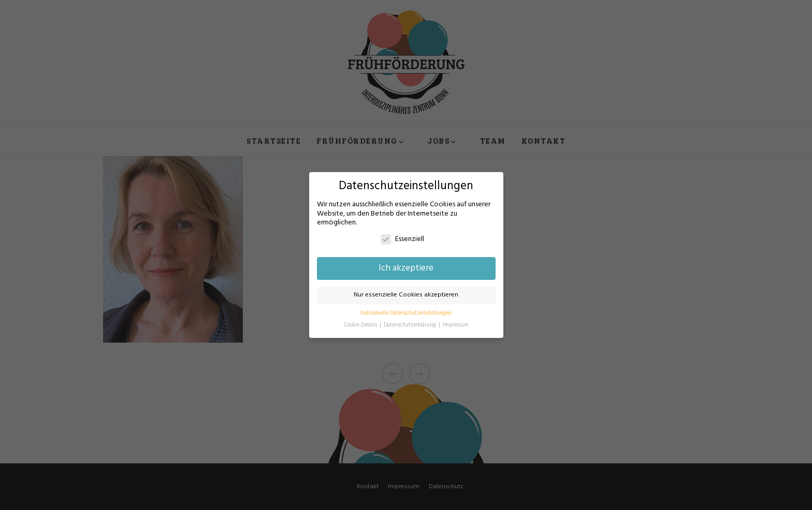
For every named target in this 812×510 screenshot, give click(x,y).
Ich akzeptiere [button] (406, 268)
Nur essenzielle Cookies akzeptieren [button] (406, 295)
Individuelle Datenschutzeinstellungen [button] (406, 313)
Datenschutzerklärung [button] (411, 325)
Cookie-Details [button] (361, 325)
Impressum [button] (456, 325)
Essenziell (402, 239)
